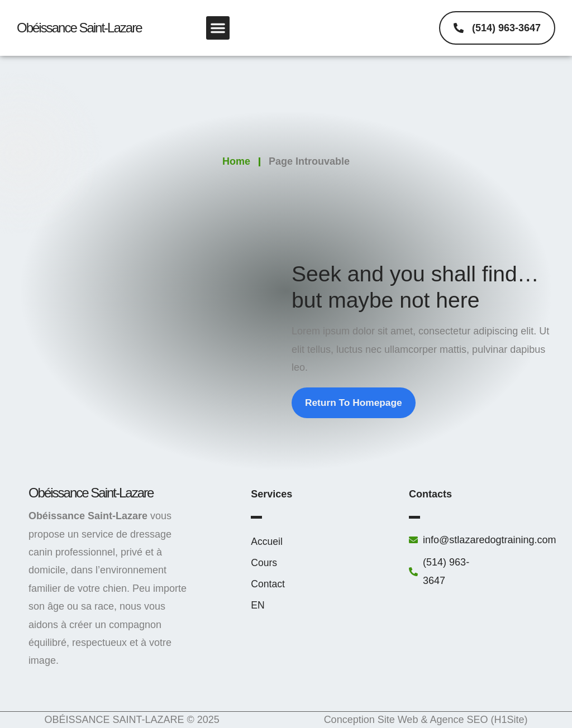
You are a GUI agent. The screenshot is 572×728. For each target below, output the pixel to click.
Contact (268, 585)
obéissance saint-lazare (79, 28)
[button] (218, 28)
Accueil (267, 542)
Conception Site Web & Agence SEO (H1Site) (426, 720)
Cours (264, 563)
